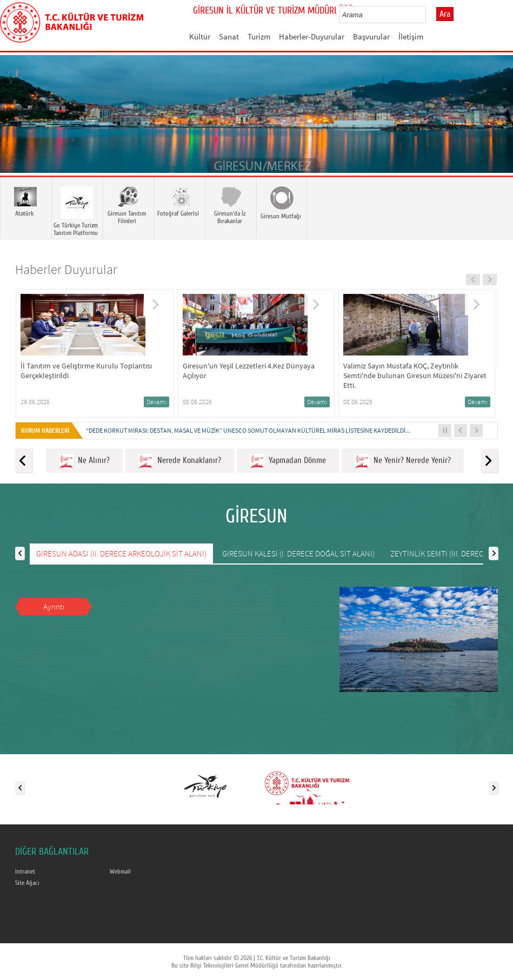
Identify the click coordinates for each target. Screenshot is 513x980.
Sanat (229, 36)
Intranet (25, 871)
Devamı (156, 402)
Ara (445, 14)
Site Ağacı (27, 883)
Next (494, 130)
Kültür (200, 36)
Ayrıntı (54, 606)
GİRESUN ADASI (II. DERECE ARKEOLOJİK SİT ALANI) (121, 553)
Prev (19, 130)
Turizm (259, 36)
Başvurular (371, 36)
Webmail (120, 871)
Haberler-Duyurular (312, 36)
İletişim (411, 36)
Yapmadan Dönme (288, 461)
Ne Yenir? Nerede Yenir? (403, 461)
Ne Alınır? (84, 461)
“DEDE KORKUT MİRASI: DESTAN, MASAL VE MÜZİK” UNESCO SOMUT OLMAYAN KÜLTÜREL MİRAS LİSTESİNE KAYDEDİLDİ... (248, 430)
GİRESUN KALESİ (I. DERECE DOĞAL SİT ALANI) (298, 553)
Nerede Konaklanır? (180, 461)
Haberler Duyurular (66, 269)
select (429, 15)
